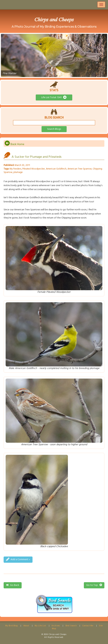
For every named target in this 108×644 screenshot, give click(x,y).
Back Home (14, 144)
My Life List (40, 626)
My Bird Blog (12, 626)
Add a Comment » (18, 560)
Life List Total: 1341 (54, 97)
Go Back (13, 585)
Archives (56, 626)
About (26, 626)
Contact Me (88, 626)
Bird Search (71, 626)
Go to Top (94, 585)
